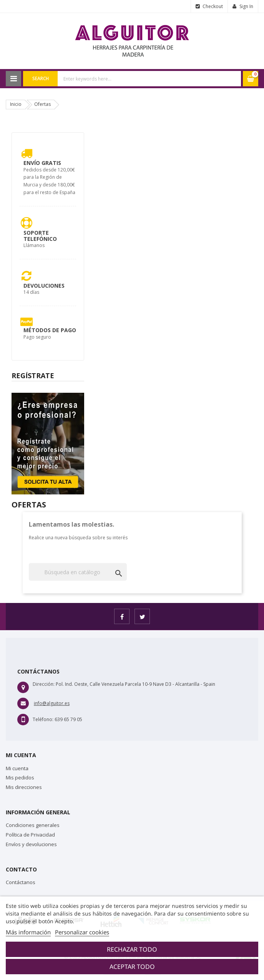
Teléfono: (43, 719)
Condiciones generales (33, 825)
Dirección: (44, 684)
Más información (28, 932)
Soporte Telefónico (40, 236)
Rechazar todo (132, 949)
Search (41, 78)
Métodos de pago (50, 330)
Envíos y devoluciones (31, 844)
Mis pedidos (20, 777)
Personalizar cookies (82, 932)
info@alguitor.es (52, 703)
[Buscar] (78, 572)
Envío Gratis (42, 163)
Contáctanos (21, 882)
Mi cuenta (17, 768)
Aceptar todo (132, 967)
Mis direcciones (24, 787)
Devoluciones (44, 286)
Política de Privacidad (30, 835)
